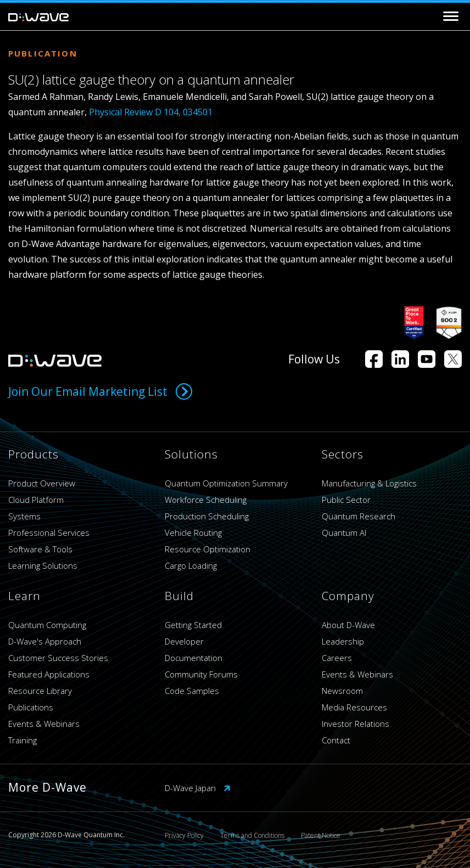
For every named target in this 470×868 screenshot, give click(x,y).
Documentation (194, 658)
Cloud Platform (36, 500)
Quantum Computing (47, 625)
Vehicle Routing (193, 533)
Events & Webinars (44, 724)
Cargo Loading (191, 565)
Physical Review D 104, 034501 (151, 112)
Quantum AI (344, 533)
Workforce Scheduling (206, 500)
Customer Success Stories (58, 658)
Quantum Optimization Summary (226, 483)
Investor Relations (356, 724)
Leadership (343, 641)
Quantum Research (359, 516)
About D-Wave (348, 625)
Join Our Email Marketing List (100, 391)
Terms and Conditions (252, 835)
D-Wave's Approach (45, 641)
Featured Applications (49, 674)
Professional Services (49, 533)
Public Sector (346, 500)
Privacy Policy (184, 835)
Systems (24, 516)
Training (23, 740)
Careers (337, 658)
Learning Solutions (43, 565)
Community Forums (201, 674)
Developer (184, 641)
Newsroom (342, 691)
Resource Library (40, 691)
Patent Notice (321, 835)
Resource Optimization (208, 549)
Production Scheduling (207, 516)
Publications (31, 707)
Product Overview (42, 483)
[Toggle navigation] (451, 16)
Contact (336, 740)
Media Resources (354, 707)
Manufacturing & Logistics (369, 483)
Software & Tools (40, 549)
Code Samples (192, 691)
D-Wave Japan (198, 788)
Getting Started (193, 625)
